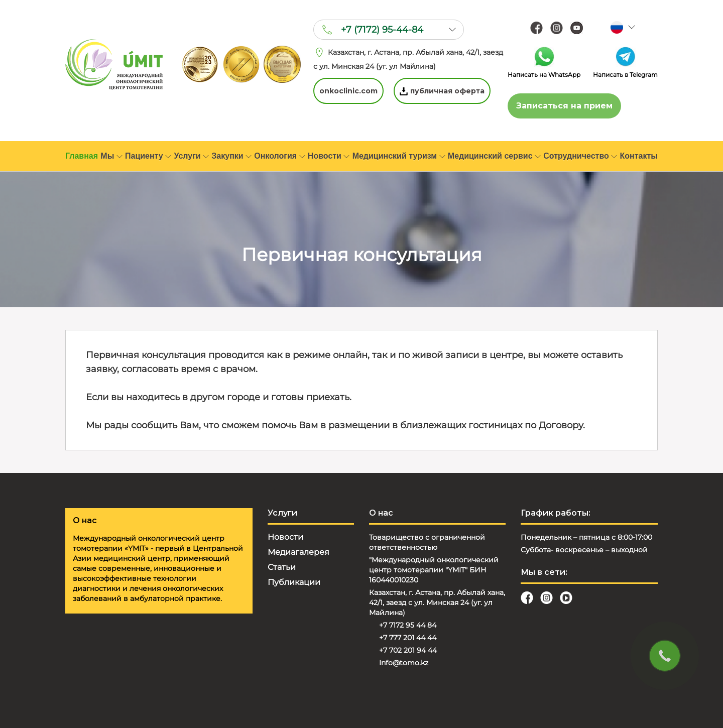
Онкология (279, 156)
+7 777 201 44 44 (408, 638)
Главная (82, 156)
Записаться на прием (564, 106)
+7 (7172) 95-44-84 (382, 30)
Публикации (294, 582)
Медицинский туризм (399, 156)
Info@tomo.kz (404, 663)
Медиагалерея (298, 552)
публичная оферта (442, 91)
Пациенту (148, 156)
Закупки (231, 156)
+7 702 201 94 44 (408, 650)
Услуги (191, 156)
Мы (111, 156)
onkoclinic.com (348, 91)
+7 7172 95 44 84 (408, 625)
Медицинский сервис (494, 156)
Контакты (639, 156)
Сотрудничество (580, 156)
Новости (329, 156)
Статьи (282, 567)
